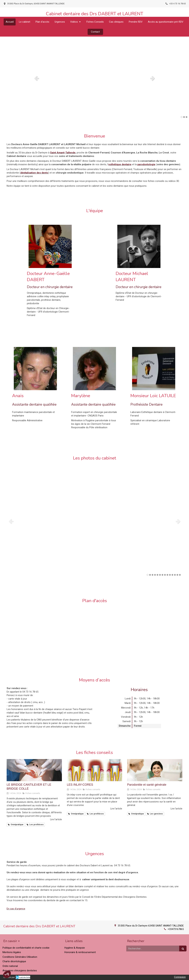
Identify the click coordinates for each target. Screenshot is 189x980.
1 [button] (182, 117)
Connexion (180, 977)
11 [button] (172, 575)
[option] (94, 78)
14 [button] (180, 575)
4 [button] (155, 575)
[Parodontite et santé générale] (155, 770)
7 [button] (162, 575)
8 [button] (165, 575)
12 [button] (175, 575)
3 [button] (187, 117)
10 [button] (170, 575)
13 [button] (177, 575)
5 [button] (157, 575)
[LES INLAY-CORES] (94, 770)
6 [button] (160, 575)
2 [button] (184, 117)
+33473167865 (176, 929)
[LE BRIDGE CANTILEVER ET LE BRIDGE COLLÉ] (34, 770)
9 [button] (167, 575)
